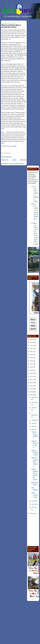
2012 (32, 379)
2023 (32, 345)
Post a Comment (6, 157)
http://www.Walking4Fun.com (36, 216)
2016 (32, 367)
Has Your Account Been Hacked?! (35, 462)
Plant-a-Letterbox (18, 53)
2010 (32, 386)
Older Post (23, 160)
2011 (32, 383)
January (34, 507)
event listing (13, 44)
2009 (32, 389)
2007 (32, 395)
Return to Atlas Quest (33, 324)
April (33, 501)
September (35, 415)
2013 (32, 376)
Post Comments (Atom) (17, 164)
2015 (32, 370)
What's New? (19, 68)
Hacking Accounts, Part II (35, 453)
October (34, 408)
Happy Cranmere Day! (35, 495)
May (33, 429)
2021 (32, 352)
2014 (32, 373)
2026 (32, 339)
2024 (32, 342)
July (33, 423)
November (35, 403)
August (34, 420)
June (33, 426)
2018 (32, 361)
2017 (32, 364)
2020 (32, 355)
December (35, 397)
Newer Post (5, 160)
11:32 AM (14, 146)
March (34, 504)
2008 (32, 392)
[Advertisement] (20, 623)
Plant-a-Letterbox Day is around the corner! (11, 26)
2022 (32, 348)
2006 (32, 513)
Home (14, 160)
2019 (32, 358)
